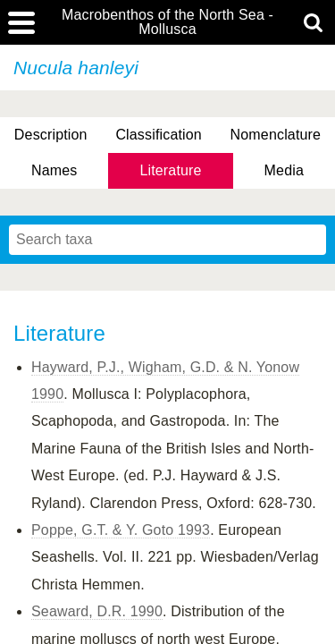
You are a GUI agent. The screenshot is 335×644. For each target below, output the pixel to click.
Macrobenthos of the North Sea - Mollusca (167, 22)
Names (54, 170)
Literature (170, 170)
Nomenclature (276, 135)
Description (51, 135)
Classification (159, 135)
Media (284, 170)
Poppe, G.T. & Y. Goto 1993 (121, 530)
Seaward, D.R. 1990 (97, 611)
